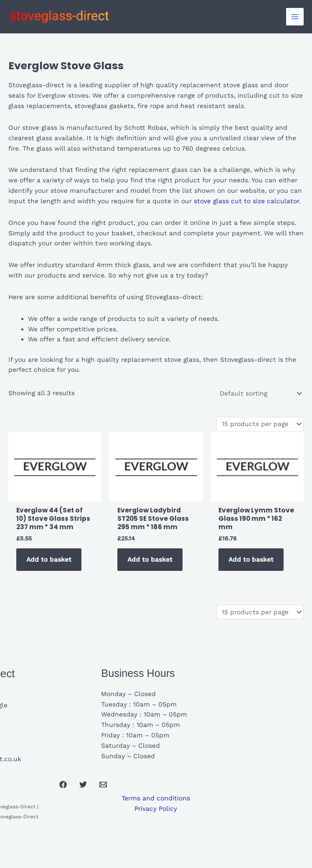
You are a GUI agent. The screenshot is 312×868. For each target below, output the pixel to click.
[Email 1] (103, 785)
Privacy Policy (156, 809)
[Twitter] (83, 785)
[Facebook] (63, 785)
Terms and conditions (156, 798)
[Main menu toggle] (295, 17)
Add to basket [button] (49, 560)
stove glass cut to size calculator (245, 201)
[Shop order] (260, 394)
